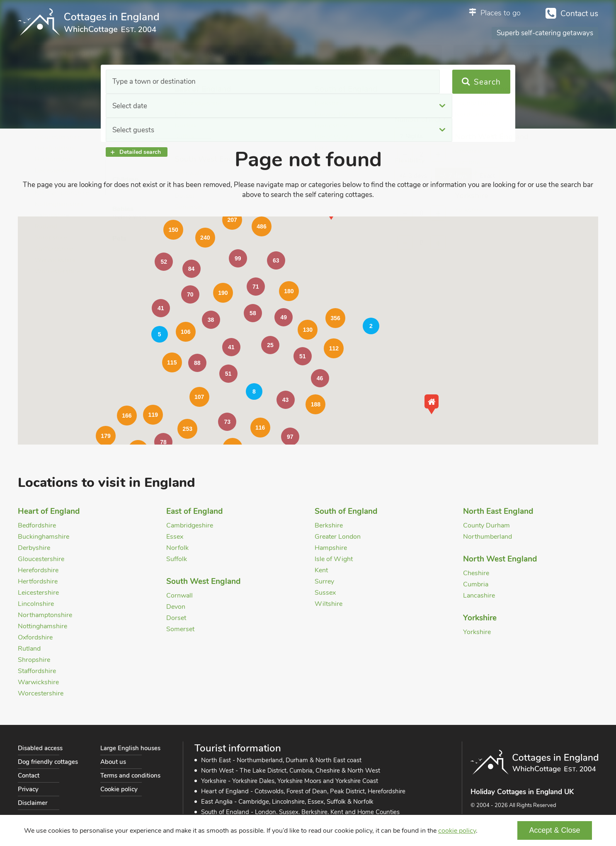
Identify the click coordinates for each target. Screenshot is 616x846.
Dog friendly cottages (48, 762)
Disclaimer (33, 803)
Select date (245, 82)
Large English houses (130, 748)
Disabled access (40, 748)
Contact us (579, 14)
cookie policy (457, 831)
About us (113, 762)
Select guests (364, 82)
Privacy (28, 789)
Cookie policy (119, 789)
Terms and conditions (130, 775)
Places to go (501, 13)
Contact (29, 775)
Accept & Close (554, 830)
